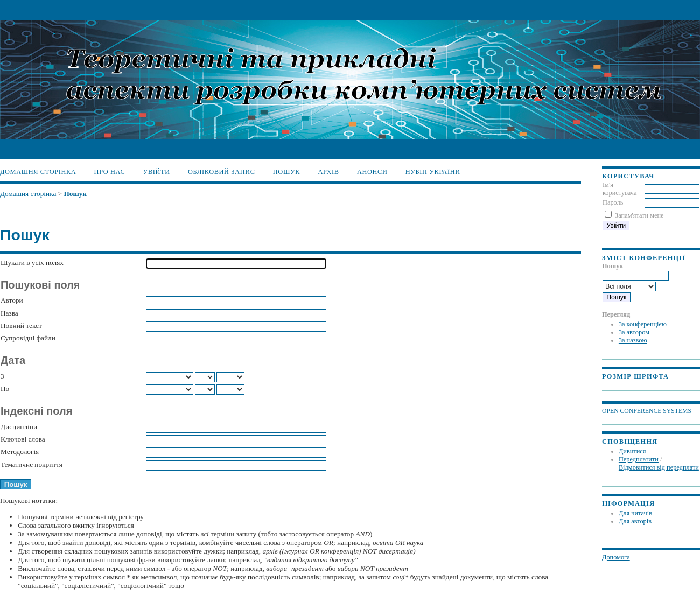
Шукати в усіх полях (32, 262)
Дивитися (632, 451)
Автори (12, 300)
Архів (328, 172)
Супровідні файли (28, 338)
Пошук (286, 172)
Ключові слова (23, 439)
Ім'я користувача (620, 189)
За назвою (633, 340)
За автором (634, 332)
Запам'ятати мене (639, 215)
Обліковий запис (222, 172)
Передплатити (639, 459)
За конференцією (643, 324)
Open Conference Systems (647, 411)
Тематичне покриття (31, 464)
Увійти (157, 172)
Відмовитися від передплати (659, 467)
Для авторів (635, 521)
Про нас (110, 172)
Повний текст (21, 325)
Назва (9, 313)
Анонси (372, 172)
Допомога (616, 557)
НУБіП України (433, 172)
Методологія (20, 451)
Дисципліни (19, 427)
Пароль (613, 202)
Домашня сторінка (38, 172)
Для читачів (635, 513)
